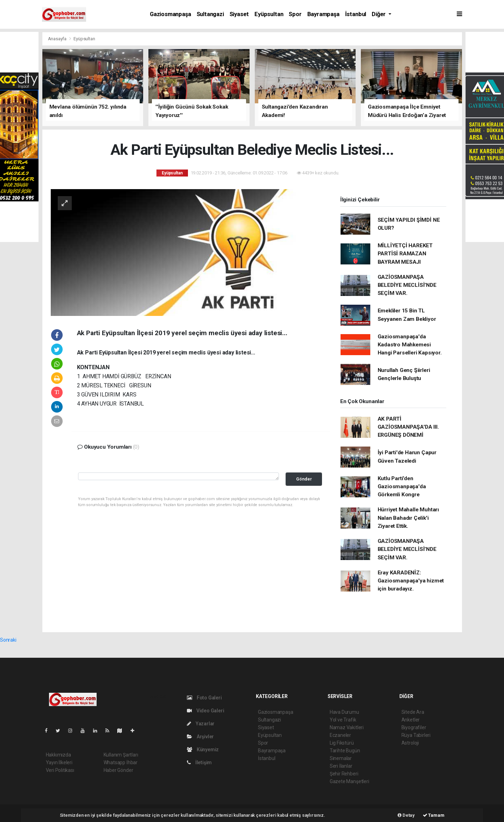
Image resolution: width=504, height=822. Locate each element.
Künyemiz (203, 750)
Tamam (434, 815)
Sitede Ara (413, 712)
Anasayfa (58, 39)
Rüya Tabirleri (416, 735)
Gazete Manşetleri (349, 781)
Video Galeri (205, 711)
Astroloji (410, 743)
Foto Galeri (204, 698)
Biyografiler (414, 727)
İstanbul (356, 14)
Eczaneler (340, 735)
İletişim (199, 762)
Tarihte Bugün (345, 751)
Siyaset (239, 14)
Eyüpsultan (269, 14)
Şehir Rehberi (344, 774)
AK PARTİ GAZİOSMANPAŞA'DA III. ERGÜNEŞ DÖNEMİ (408, 427)
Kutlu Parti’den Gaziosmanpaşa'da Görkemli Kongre (402, 487)
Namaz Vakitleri (347, 727)
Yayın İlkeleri (59, 762)
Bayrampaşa (323, 14)
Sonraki (8, 640)
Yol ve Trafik (343, 720)
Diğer (379, 14)
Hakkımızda (58, 755)
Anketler (411, 720)
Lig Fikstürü (342, 743)
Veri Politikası (60, 770)
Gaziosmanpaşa (170, 14)
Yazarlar (201, 724)
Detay (406, 815)
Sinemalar (341, 758)
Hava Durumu (344, 712)
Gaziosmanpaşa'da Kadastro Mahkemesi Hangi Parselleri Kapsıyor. (410, 345)
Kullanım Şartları (121, 755)
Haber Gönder (118, 770)
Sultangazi (210, 14)
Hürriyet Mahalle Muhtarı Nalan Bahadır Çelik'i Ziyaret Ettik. (408, 518)
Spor (295, 14)
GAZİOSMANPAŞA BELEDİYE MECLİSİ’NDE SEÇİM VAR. (407, 285)
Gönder (304, 479)
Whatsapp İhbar (121, 762)
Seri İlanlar (341, 766)
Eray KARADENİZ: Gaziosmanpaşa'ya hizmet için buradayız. (411, 581)
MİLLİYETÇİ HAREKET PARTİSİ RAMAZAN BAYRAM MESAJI (405, 254)
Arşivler (200, 737)
